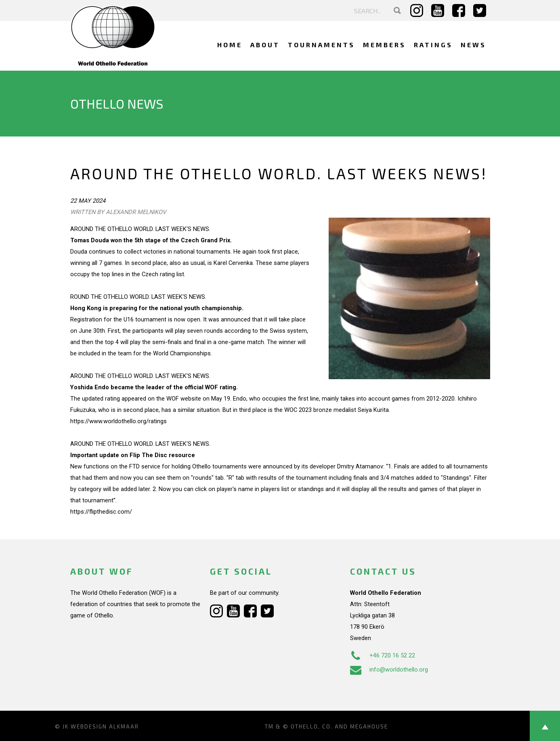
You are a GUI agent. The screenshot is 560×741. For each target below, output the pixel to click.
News (473, 45)
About (265, 45)
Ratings (433, 45)
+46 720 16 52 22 (383, 655)
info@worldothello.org (389, 670)
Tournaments (321, 45)
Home (230, 45)
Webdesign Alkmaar (105, 726)
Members (384, 45)
